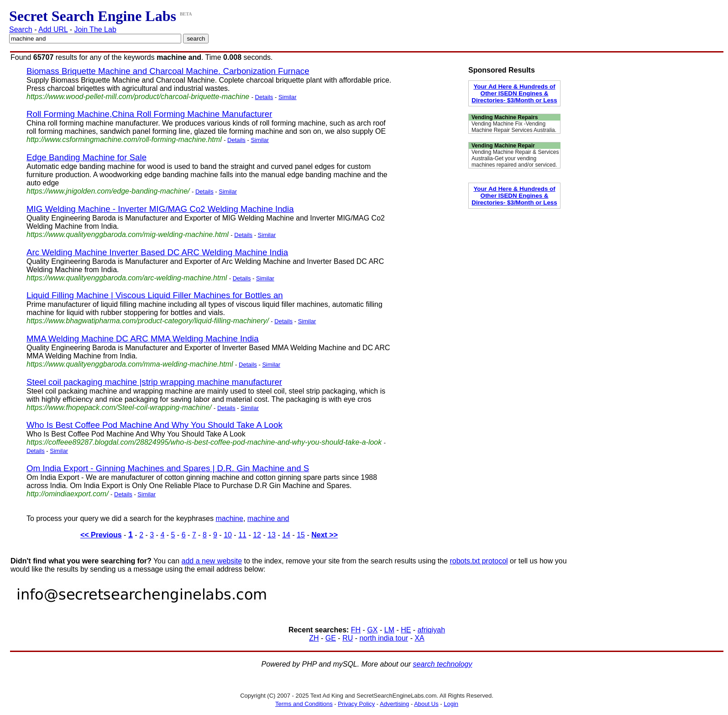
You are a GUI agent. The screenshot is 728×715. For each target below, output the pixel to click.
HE (406, 630)
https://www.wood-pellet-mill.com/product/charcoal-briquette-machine (138, 97)
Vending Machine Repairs (505, 117)
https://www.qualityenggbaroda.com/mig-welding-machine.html (128, 234)
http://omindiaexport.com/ (68, 494)
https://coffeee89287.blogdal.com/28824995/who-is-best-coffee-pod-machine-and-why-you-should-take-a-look (204, 442)
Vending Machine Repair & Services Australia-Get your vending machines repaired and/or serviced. (515, 158)
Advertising (394, 704)
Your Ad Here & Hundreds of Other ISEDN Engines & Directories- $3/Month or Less (514, 93)
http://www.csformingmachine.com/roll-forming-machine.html (124, 139)
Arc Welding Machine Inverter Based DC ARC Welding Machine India (157, 252)
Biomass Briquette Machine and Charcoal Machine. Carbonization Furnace (168, 71)
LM (389, 630)
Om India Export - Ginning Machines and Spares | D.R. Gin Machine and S (168, 468)
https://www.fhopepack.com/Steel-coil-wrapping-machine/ (119, 407)
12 (257, 535)
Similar (288, 97)
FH (356, 630)
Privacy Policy (356, 704)
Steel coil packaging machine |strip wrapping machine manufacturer (154, 382)
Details (264, 97)
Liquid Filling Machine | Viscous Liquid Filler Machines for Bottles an (155, 295)
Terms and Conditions (304, 704)
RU (348, 638)
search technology (443, 664)
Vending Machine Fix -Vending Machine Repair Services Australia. (514, 127)
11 (242, 535)
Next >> (325, 535)
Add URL (53, 29)
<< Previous (101, 535)
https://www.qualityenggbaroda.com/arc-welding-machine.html (127, 278)
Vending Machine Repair (503, 146)
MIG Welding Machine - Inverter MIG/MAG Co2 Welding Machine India (160, 209)
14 (286, 535)
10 (228, 535)
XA (419, 638)
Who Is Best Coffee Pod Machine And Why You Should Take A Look (155, 425)
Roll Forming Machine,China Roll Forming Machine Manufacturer (149, 114)
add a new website (212, 561)
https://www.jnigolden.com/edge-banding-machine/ (108, 191)
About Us (426, 704)
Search (21, 29)
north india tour (384, 638)
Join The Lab (95, 29)
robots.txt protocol (479, 561)
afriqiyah (431, 630)
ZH (314, 638)
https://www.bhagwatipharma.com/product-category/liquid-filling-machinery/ (148, 321)
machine (229, 518)
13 (272, 535)
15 (301, 535)
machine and (268, 518)
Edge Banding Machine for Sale (86, 157)
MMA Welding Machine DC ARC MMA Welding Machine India (143, 339)
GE (331, 638)
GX (372, 630)
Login (451, 704)
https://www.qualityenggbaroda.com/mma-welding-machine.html (130, 364)
